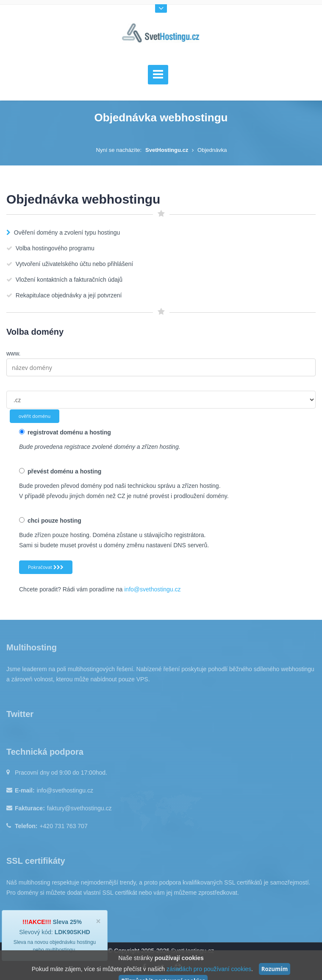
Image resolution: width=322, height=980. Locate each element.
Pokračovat (46, 567)
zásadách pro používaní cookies (209, 969)
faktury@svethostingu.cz (79, 808)
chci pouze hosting (50, 521)
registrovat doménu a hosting (65, 432)
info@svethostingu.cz (152, 589)
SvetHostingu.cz (167, 150)
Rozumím (275, 969)
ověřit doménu (35, 416)
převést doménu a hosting (60, 471)
